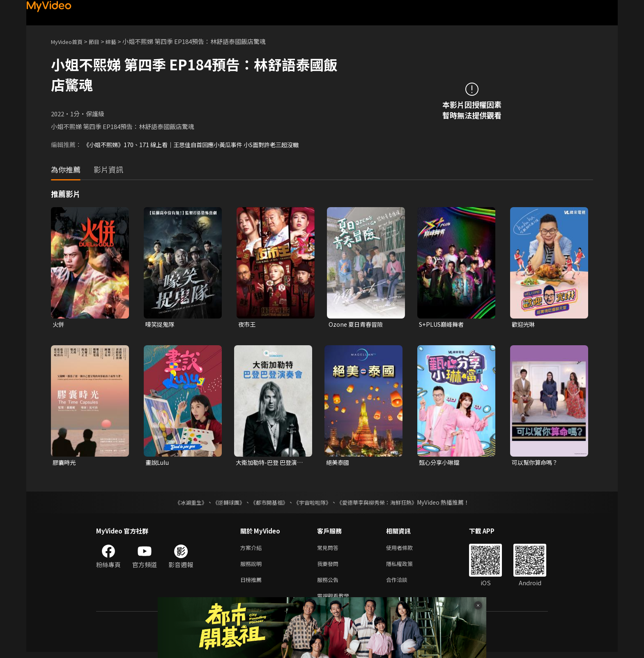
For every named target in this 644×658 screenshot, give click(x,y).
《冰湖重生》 (184, 503)
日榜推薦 (253, 584)
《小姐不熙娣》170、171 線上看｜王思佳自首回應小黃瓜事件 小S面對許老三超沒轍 (198, 144)
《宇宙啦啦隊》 (313, 503)
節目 (101, 41)
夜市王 (247, 324)
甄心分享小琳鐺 (440, 463)
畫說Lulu (158, 463)
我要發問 (329, 567)
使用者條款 (406, 549)
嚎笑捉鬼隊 (161, 324)
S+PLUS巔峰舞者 (443, 324)
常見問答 (329, 549)
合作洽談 (403, 584)
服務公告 (329, 584)
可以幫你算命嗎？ (536, 463)
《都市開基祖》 (267, 503)
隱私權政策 (406, 567)
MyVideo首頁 (70, 41)
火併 (59, 324)
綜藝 (119, 41)
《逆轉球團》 (224, 503)
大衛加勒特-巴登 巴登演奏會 (271, 464)
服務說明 (253, 567)
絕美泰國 (338, 463)
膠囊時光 (65, 463)
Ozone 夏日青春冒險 (357, 324)
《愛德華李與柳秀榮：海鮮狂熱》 (382, 503)
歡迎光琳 (524, 324)
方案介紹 (253, 549)
